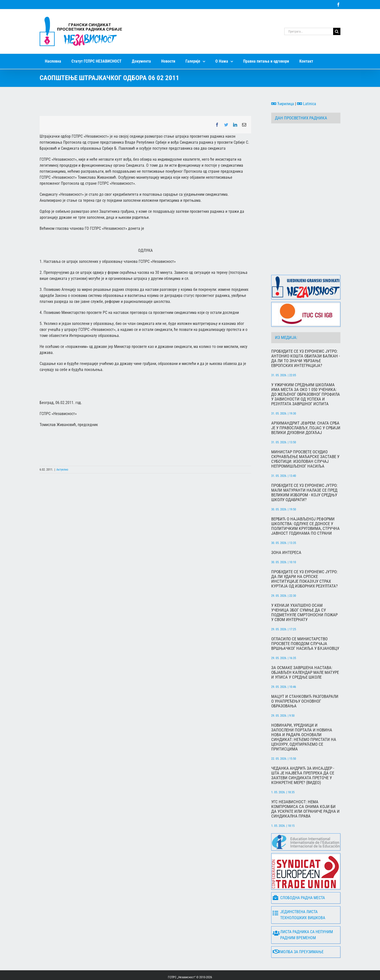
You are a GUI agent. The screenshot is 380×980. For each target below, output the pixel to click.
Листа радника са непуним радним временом (303, 915)
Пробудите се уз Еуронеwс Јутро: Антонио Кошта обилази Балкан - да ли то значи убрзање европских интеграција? (306, 339)
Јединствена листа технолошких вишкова (299, 895)
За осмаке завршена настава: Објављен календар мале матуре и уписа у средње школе (305, 653)
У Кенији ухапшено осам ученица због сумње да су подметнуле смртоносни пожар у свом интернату (304, 593)
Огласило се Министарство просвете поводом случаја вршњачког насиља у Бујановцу (305, 624)
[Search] (337, 31)
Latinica (307, 104)
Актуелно (62, 470)
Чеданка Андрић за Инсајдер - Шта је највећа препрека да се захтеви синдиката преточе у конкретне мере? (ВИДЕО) (303, 756)
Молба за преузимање (298, 932)
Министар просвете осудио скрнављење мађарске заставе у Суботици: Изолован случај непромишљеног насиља (305, 440)
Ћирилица (283, 104)
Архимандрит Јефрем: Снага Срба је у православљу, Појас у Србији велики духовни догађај (306, 408)
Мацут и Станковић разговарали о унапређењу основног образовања (305, 682)
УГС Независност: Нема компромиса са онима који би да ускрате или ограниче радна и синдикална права (305, 790)
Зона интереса (286, 533)
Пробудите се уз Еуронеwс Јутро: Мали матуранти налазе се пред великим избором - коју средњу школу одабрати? (304, 473)
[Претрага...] (309, 31)
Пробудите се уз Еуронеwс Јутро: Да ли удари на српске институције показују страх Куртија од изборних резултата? (304, 559)
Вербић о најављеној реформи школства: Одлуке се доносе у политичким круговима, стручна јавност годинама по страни (305, 507)
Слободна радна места (299, 878)
